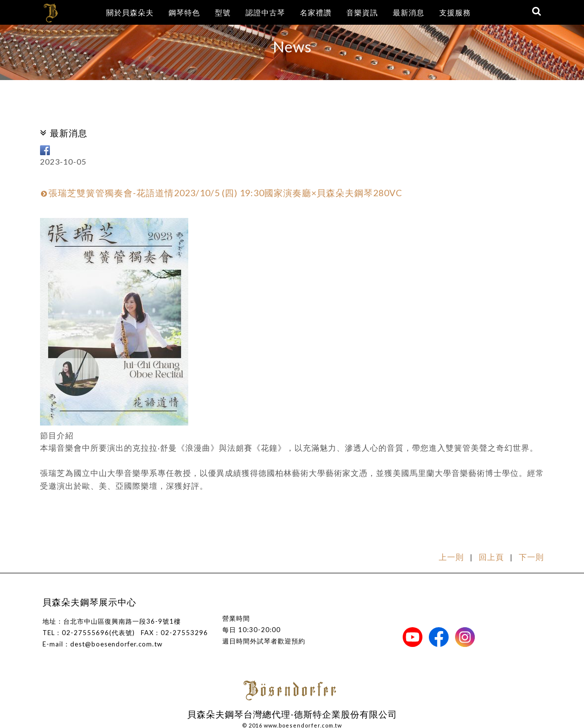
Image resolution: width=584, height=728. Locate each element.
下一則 (531, 557)
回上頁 (491, 557)
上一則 (451, 557)
